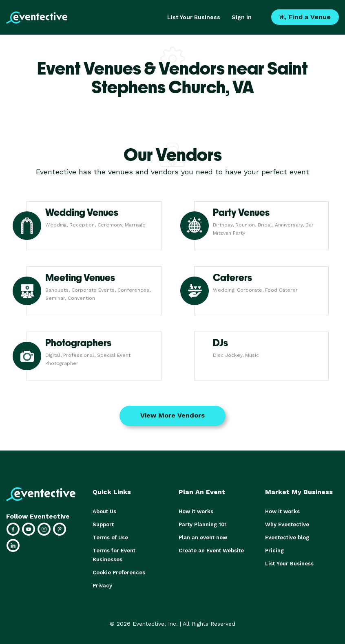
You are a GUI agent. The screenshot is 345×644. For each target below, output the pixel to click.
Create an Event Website (211, 551)
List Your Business (194, 17)
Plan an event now (203, 537)
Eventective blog (287, 537)
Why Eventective (287, 524)
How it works (196, 511)
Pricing (274, 551)
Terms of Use (110, 537)
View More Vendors (172, 415)
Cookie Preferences (119, 573)
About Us (104, 511)
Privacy (102, 586)
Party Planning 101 (203, 524)
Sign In (242, 17)
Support (103, 524)
